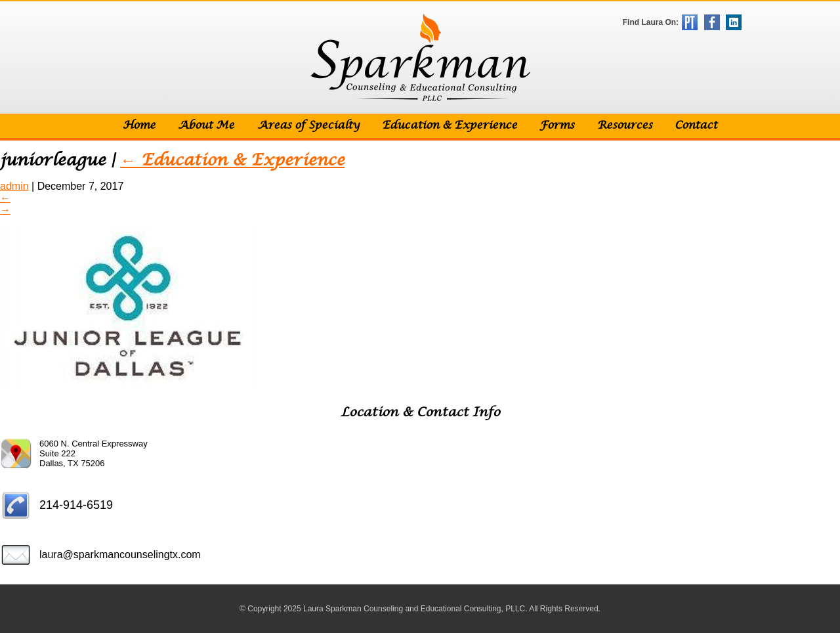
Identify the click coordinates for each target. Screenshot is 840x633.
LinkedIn (734, 22)
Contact (696, 126)
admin (14, 186)
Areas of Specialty (308, 126)
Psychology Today (690, 22)
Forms (557, 126)
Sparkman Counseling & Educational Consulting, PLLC (420, 57)
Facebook (712, 22)
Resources (625, 126)
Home (139, 126)
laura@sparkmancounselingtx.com (120, 555)
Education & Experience (450, 126)
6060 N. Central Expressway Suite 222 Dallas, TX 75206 (94, 453)
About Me (206, 126)
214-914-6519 (76, 505)
